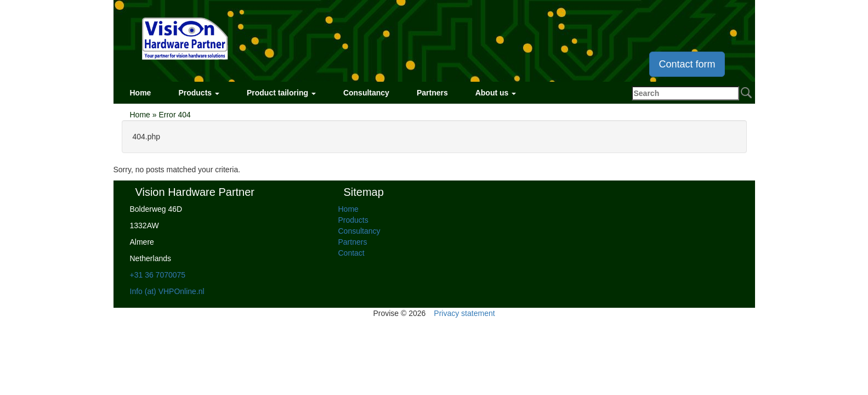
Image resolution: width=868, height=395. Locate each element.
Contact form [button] (687, 64)
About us (496, 93)
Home (141, 93)
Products (199, 93)
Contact (351, 253)
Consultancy (366, 93)
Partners (432, 93)
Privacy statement (464, 313)
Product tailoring (281, 93)
